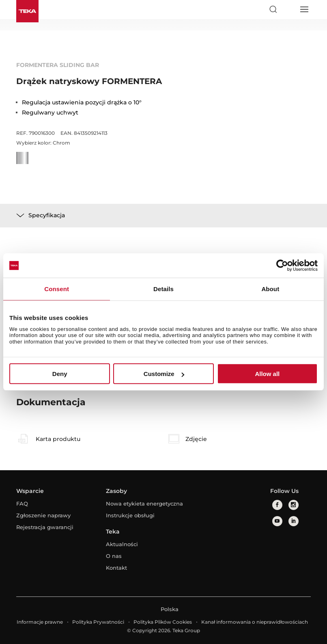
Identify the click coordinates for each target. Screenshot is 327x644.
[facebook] (277, 505)
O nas (114, 556)
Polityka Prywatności (98, 622)
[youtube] (277, 521)
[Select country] (288, 9)
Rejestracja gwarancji (45, 527)
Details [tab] (163, 289)
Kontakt (116, 568)
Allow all (267, 374)
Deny (60, 374)
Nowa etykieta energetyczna (144, 504)
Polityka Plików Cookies (163, 622)
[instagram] (294, 505)
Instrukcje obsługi (130, 515)
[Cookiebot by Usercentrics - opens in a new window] (282, 266)
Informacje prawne (40, 622)
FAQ (22, 504)
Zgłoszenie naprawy (43, 515)
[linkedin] (294, 521)
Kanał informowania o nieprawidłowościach (255, 622)
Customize (164, 374)
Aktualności (122, 544)
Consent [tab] (57, 289)
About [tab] (270, 289)
